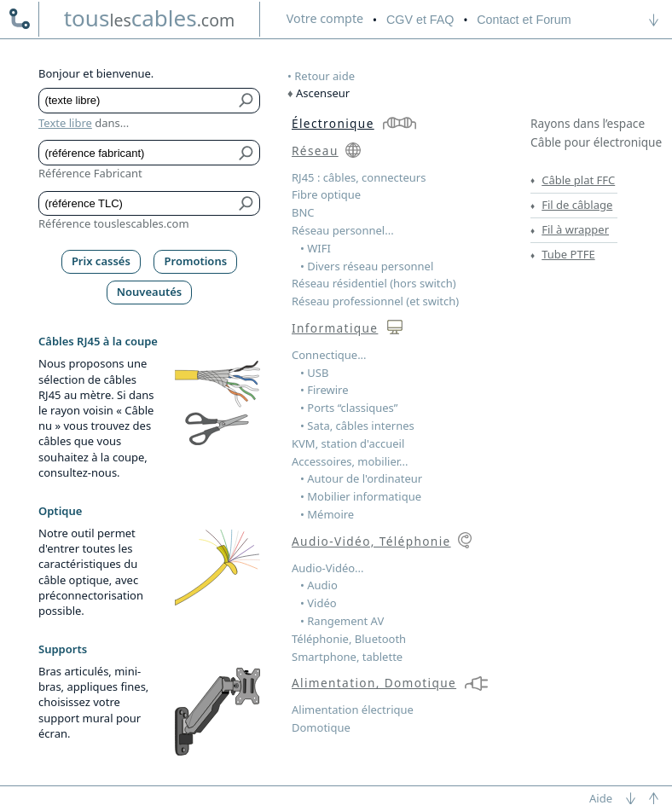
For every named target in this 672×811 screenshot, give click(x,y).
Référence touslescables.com (114, 223)
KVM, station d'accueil (348, 443)
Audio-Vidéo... (328, 568)
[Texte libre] (137, 101)
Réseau (315, 151)
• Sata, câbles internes (357, 426)
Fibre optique (326, 194)
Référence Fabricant (90, 173)
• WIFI (316, 248)
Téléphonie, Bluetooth (349, 639)
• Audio (319, 585)
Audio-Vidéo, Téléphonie (371, 541)
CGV (420, 20)
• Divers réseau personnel (367, 266)
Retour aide (324, 76)
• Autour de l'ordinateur (361, 478)
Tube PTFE (568, 254)
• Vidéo (319, 603)
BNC (303, 212)
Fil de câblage (577, 205)
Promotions (196, 261)
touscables (150, 18)
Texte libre (65, 123)
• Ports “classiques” (349, 408)
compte (325, 18)
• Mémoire (327, 514)
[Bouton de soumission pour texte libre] (247, 101)
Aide (601, 798)
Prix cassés (101, 261)
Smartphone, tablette (347, 657)
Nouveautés (150, 292)
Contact (524, 20)
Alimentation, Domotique (374, 683)
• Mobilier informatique (361, 496)
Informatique (335, 328)
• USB (314, 373)
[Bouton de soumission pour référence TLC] (247, 204)
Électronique (333, 123)
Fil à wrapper (575, 229)
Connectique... (329, 355)
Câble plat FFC (578, 180)
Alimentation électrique (353, 710)
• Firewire (324, 390)
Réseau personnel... (343, 230)
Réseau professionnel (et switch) (375, 301)
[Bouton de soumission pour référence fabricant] (247, 153)
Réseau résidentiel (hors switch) (374, 283)
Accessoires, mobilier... (350, 461)
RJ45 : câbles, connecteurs (359, 177)
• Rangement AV (342, 621)
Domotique (321, 727)
